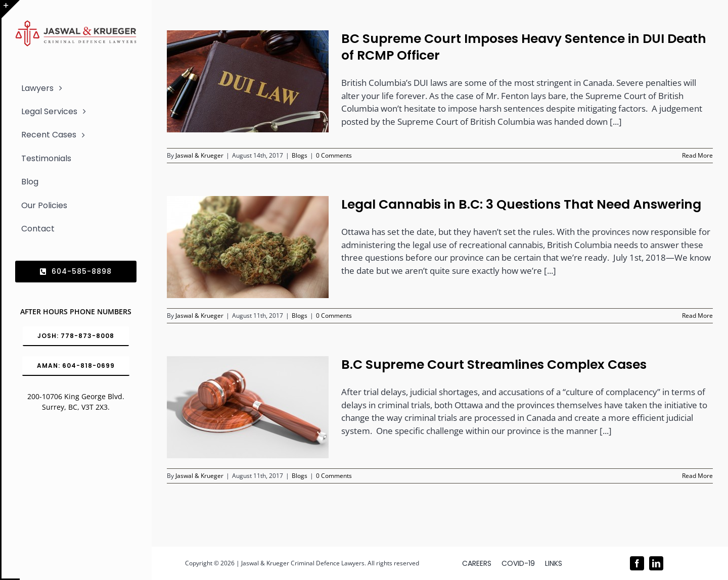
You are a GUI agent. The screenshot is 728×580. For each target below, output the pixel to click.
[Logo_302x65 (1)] (76, 25)
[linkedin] (656, 563)
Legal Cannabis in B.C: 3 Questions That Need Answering (521, 204)
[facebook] (637, 563)
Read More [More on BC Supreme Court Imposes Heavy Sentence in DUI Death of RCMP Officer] (697, 155)
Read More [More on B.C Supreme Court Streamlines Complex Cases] (697, 476)
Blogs (300, 155)
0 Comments (334, 155)
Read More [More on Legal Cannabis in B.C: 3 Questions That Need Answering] (697, 316)
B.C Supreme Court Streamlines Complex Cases (494, 365)
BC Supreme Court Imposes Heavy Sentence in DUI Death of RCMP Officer (524, 47)
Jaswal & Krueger (199, 155)
